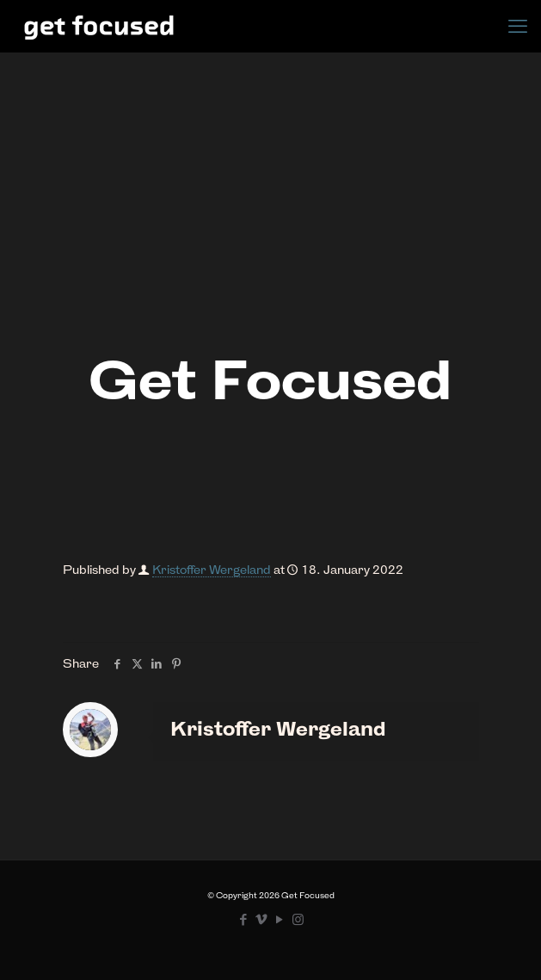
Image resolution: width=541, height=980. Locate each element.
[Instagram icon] (298, 919)
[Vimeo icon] (262, 919)
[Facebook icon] (244, 919)
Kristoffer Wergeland (212, 570)
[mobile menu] (518, 26)
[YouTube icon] (280, 919)
